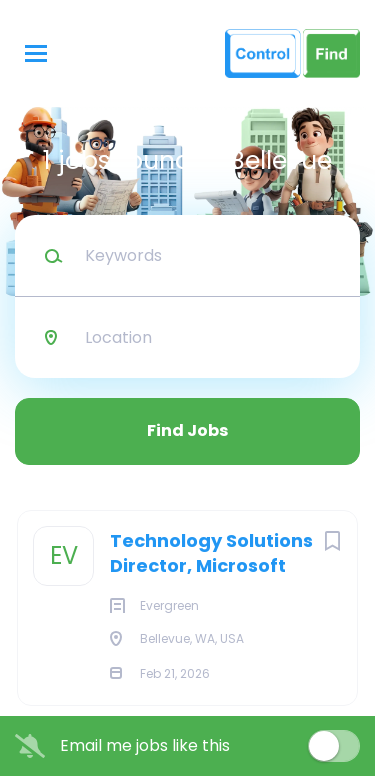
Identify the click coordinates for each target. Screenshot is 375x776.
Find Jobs (187, 430)
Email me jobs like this (145, 746)
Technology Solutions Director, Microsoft (211, 553)
